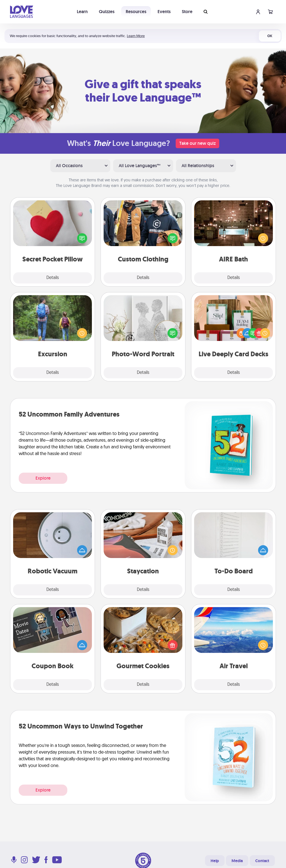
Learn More (136, 36)
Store (187, 12)
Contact (262, 861)
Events (164, 12)
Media (237, 861)
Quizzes (107, 12)
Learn (82, 12)
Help (215, 861)
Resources (136, 12)
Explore (43, 478)
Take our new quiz (197, 143)
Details (53, 278)
